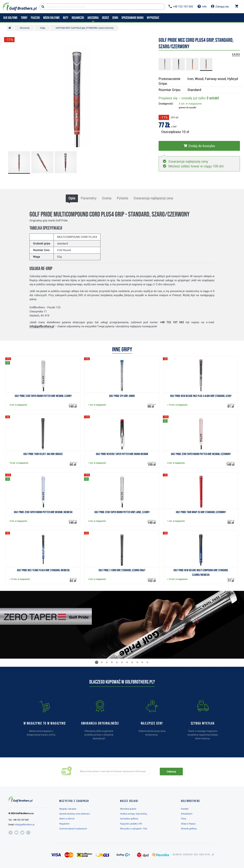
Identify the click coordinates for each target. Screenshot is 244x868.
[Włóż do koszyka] (199, 146)
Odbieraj (171, 772)
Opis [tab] (72, 198)
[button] (97, 662)
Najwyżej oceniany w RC (191, 855)
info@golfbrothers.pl (42, 326)
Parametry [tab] (89, 198)
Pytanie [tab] (122, 198)
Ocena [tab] (107, 198)
